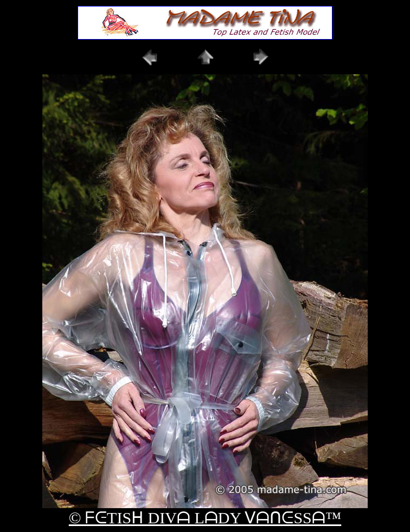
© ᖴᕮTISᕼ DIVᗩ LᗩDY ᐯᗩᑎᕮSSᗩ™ (205, 518)
